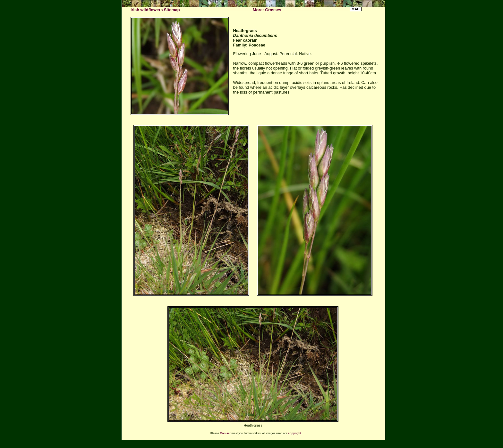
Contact (225, 433)
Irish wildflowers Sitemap (155, 10)
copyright (295, 433)
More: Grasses (267, 10)
